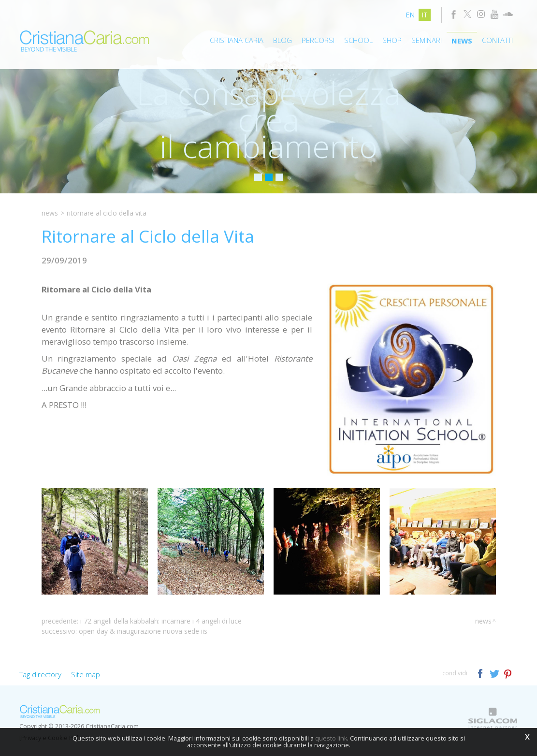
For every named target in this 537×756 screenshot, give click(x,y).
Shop (392, 40)
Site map (86, 674)
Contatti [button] (497, 40)
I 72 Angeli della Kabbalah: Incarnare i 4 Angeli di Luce (161, 621)
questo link (331, 738)
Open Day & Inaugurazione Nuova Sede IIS (143, 631)
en (410, 15)
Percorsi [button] (318, 40)
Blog (283, 40)
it (425, 15)
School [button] (358, 40)
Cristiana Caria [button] (237, 40)
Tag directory (40, 674)
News (462, 41)
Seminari (427, 40)
